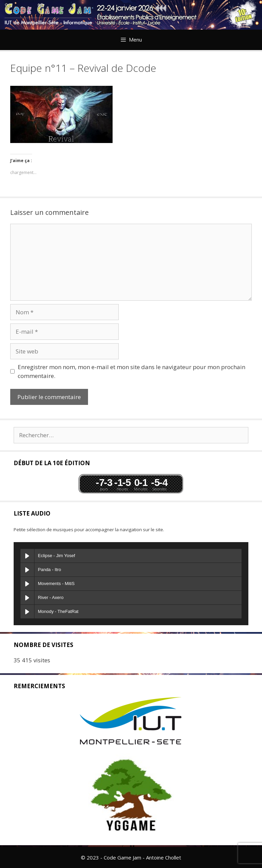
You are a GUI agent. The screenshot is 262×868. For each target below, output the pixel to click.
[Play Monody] (27, 612)
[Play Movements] (27, 584)
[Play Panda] (27, 570)
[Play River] (27, 598)
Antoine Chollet (164, 857)
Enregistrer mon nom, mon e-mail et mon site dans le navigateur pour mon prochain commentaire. (132, 371)
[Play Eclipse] (27, 556)
